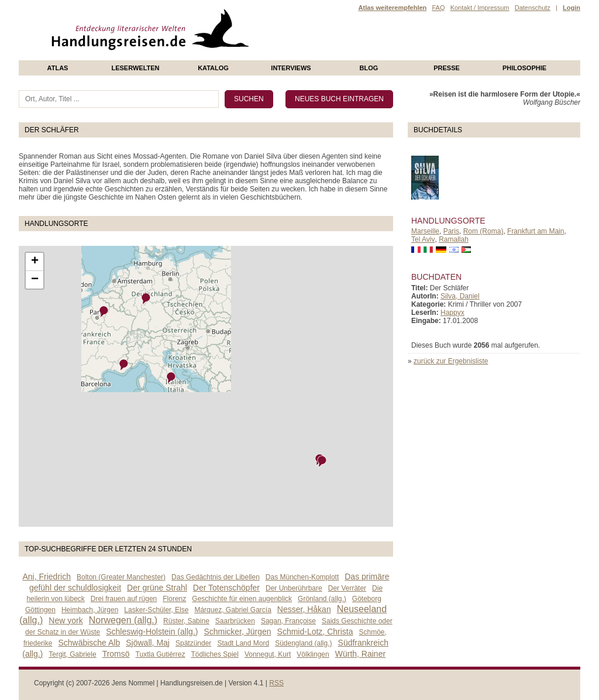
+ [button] (35, 262)
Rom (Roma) (483, 231)
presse (447, 68)
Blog (369, 68)
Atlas (58, 68)
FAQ (438, 8)
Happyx (452, 313)
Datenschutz (533, 8)
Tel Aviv (423, 239)
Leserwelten (135, 68)
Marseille (425, 231)
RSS (276, 683)
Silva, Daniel (460, 296)
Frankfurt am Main (536, 231)
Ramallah (454, 239)
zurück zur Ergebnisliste (451, 361)
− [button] (35, 280)
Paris (451, 231)
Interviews (291, 68)
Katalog (213, 68)
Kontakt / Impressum (480, 8)
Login (572, 8)
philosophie (524, 68)
